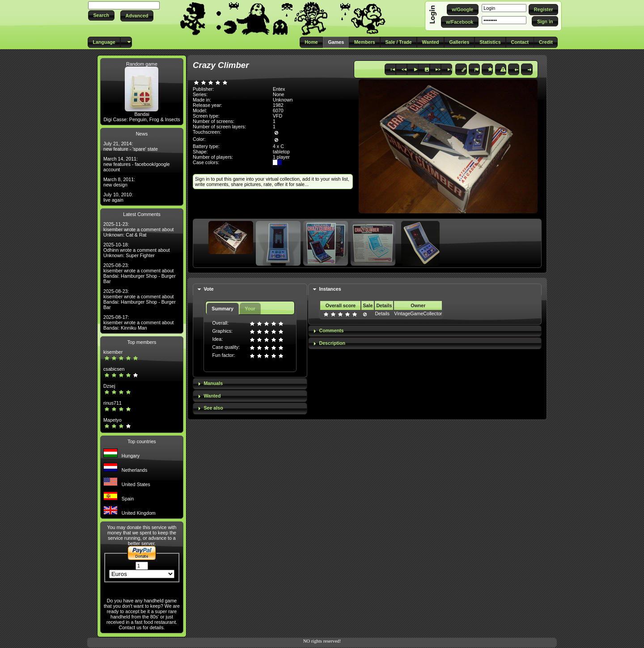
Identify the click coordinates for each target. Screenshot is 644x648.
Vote (208, 289)
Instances (330, 289)
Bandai (142, 114)
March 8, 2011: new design (119, 182)
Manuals (213, 383)
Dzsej (109, 386)
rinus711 (112, 403)
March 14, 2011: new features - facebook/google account (137, 164)
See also (213, 408)
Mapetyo (112, 420)
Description (332, 343)
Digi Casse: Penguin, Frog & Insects (142, 119)
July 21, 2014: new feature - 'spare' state (131, 146)
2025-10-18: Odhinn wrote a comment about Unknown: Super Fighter (137, 250)
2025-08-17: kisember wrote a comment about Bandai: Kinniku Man (139, 322)
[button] (101, 15)
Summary (222, 309)
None (278, 94)
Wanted (212, 396)
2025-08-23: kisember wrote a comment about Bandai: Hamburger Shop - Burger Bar (140, 273)
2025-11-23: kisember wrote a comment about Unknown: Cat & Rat (139, 229)
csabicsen (114, 369)
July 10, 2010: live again (118, 197)
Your (250, 309)
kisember (113, 352)
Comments (331, 330)
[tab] (250, 290)
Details (382, 313)
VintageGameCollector (418, 313)
